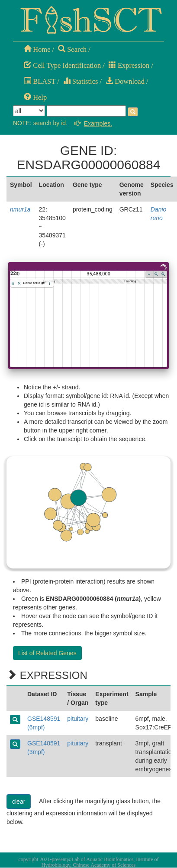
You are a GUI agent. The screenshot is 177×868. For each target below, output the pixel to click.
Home (37, 49)
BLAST (40, 81)
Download (125, 81)
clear (19, 802)
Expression (129, 65)
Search (72, 49)
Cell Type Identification (62, 65)
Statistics (81, 81)
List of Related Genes (47, 653)
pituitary (78, 719)
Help (35, 97)
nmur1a (20, 209)
